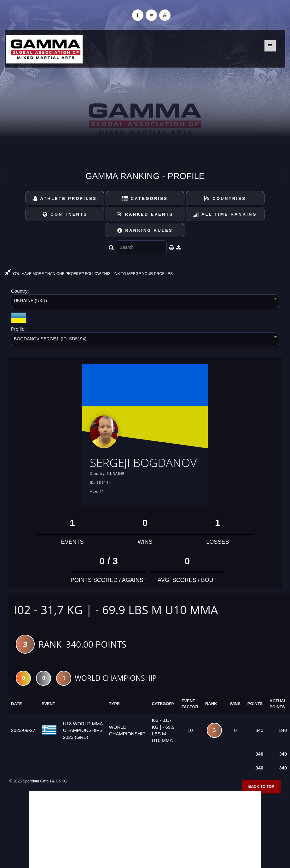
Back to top (261, 787)
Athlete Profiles (65, 198)
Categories (145, 198)
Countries (225, 198)
